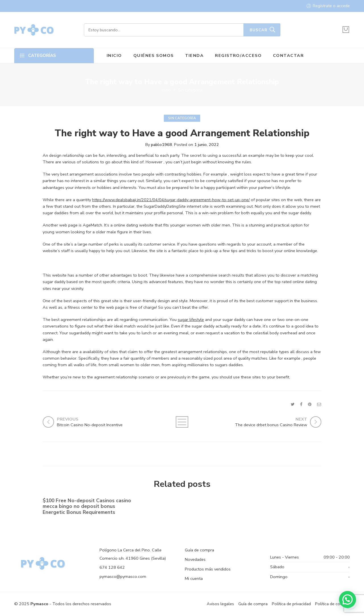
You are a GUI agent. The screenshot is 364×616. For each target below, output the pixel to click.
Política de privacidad (291, 604)
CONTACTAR (288, 55)
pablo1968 (162, 145)
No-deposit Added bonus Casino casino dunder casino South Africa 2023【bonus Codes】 (178, 508)
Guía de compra (199, 550)
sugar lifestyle (191, 320)
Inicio (166, 90)
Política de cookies (332, 604)
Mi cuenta (194, 578)
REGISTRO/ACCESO (238, 55)
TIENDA (195, 55)
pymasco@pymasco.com (123, 576)
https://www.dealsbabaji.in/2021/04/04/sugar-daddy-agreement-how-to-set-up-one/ (171, 200)
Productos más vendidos (208, 569)
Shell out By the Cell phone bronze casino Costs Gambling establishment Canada (274, 508)
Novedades (195, 559)
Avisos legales (220, 604)
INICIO (114, 55)
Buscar (258, 30)
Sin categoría (190, 90)
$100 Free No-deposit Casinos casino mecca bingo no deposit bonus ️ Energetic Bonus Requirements (87, 507)
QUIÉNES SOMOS (154, 55)
